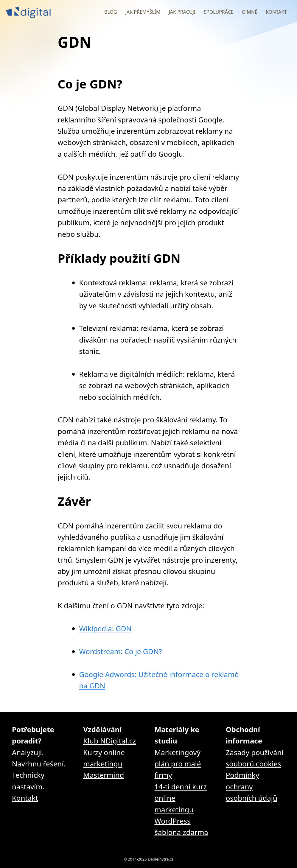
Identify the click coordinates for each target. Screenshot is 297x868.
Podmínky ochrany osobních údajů (252, 786)
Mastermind (104, 775)
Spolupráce (219, 12)
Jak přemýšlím (143, 12)
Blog (111, 12)
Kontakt (276, 12)
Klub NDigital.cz (109, 741)
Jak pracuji (182, 12)
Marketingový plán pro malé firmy (178, 764)
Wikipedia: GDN (105, 628)
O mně (250, 12)
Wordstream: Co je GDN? (121, 651)
